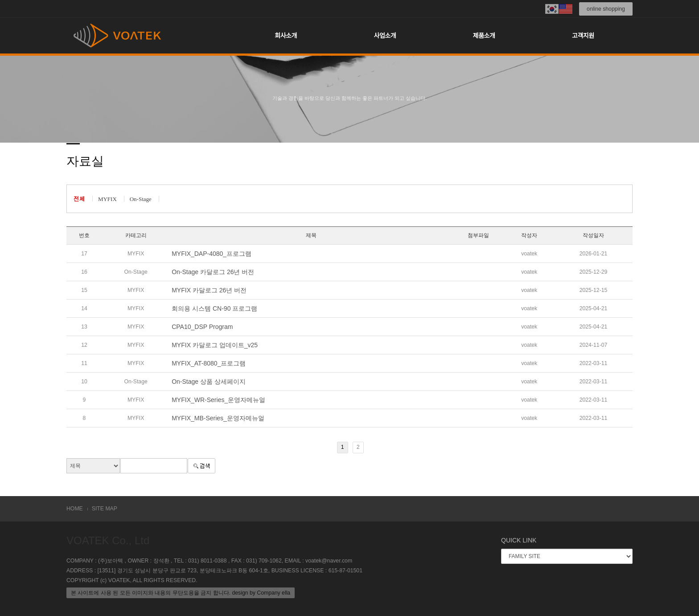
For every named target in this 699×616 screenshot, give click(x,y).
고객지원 (583, 36)
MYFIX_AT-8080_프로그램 (209, 363)
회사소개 (286, 36)
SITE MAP (105, 509)
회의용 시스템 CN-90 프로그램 (214, 308)
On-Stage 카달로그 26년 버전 (213, 272)
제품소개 (484, 36)
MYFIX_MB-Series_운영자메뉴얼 (218, 418)
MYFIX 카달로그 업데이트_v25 (215, 345)
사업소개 (385, 36)
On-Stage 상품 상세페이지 (209, 382)
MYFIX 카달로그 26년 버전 (209, 290)
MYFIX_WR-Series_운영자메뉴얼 (218, 400)
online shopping (606, 9)
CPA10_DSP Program (202, 327)
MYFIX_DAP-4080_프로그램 (212, 254)
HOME (75, 509)
